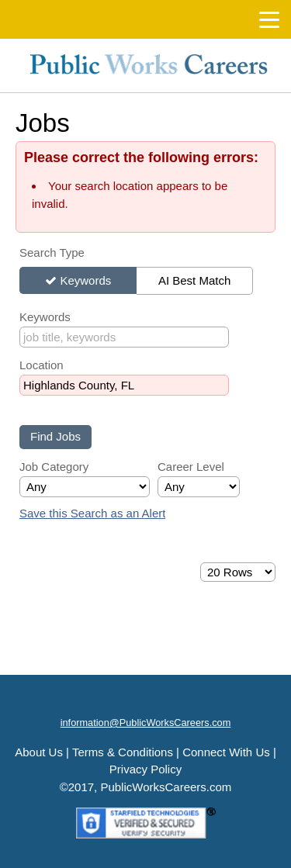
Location (42, 365)
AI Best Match (194, 280)
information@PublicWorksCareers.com (146, 723)
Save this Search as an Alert (92, 513)
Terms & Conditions (123, 752)
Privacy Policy (145, 769)
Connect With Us (226, 752)
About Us (39, 752)
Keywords (85, 280)
